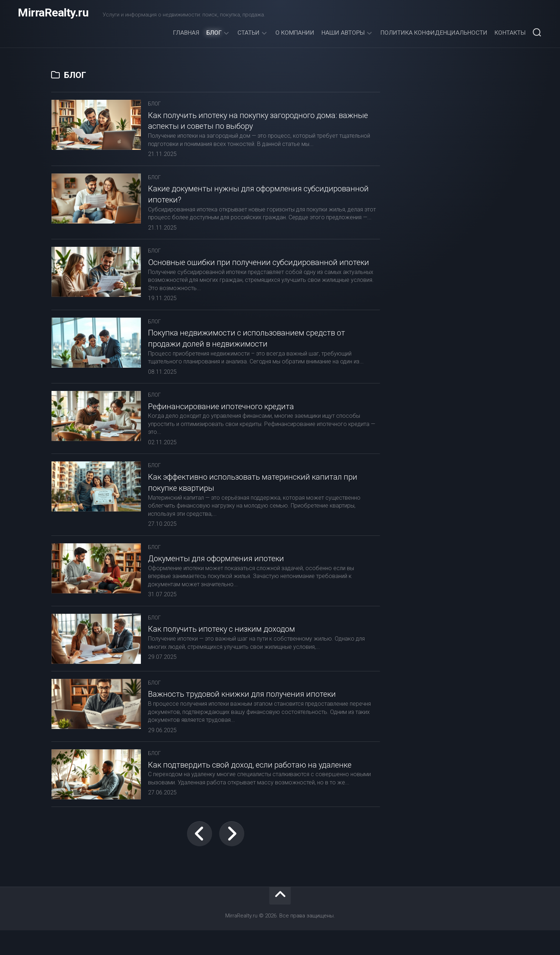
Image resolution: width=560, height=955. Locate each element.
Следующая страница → (232, 858)
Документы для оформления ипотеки (216, 577)
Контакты (510, 33)
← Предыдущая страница (200, 858)
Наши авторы (343, 33)
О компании (295, 33)
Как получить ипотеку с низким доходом (222, 648)
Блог (214, 33)
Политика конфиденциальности (434, 33)
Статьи (249, 33)
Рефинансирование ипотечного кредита (221, 425)
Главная (186, 33)
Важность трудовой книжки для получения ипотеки (242, 713)
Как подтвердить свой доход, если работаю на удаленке (250, 784)
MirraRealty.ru (53, 14)
